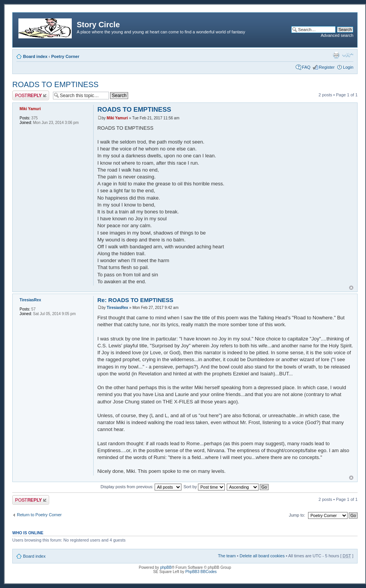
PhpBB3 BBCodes (201, 572)
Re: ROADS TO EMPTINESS (135, 300)
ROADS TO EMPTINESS (55, 84)
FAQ (306, 67)
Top (351, 288)
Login (348, 67)
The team (227, 556)
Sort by (204, 487)
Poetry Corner (65, 56)
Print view (336, 55)
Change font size (348, 55)
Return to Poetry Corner (39, 515)
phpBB (166, 567)
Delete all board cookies (262, 556)
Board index (35, 56)
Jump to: (297, 515)
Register (327, 67)
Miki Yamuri (117, 118)
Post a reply (31, 95)
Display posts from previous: (141, 487)
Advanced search (337, 35)
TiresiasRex (117, 308)
